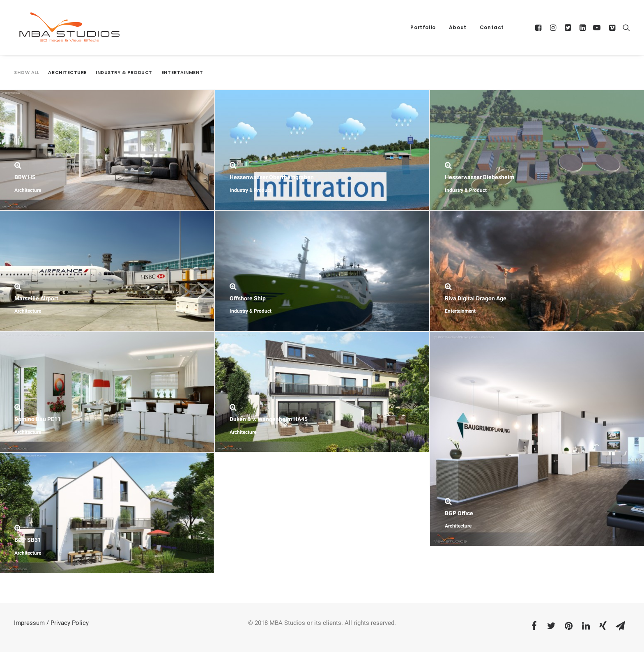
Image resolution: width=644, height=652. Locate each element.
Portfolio (423, 27)
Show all (26, 73)
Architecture (67, 73)
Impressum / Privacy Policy (51, 623)
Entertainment (182, 73)
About (458, 27)
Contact (492, 27)
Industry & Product (124, 73)
